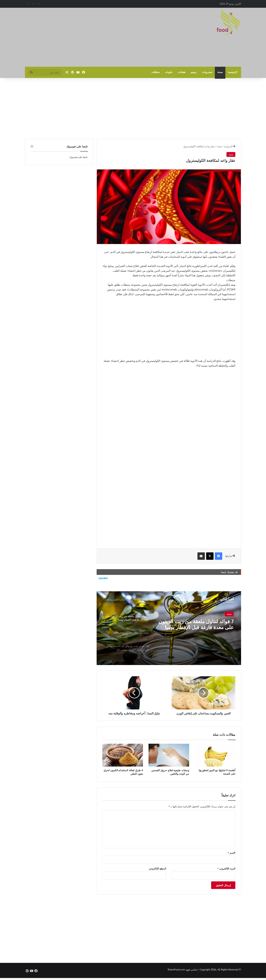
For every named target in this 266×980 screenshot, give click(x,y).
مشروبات (207, 72)
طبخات (182, 72)
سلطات (156, 72)
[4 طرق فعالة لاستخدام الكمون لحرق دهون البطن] (123, 755)
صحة (220, 72)
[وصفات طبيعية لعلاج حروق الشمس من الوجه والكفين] (169, 755)
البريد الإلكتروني (226, 868)
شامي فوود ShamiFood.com (182, 969)
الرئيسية (233, 72)
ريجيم (194, 72)
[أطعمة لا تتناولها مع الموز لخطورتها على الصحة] (215, 755)
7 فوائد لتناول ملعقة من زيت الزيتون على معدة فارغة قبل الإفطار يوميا (201, 625)
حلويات (169, 72)
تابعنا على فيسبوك (79, 157)
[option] (169, 628)
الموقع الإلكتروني (157, 868)
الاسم (232, 853)
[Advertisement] (96, 37)
